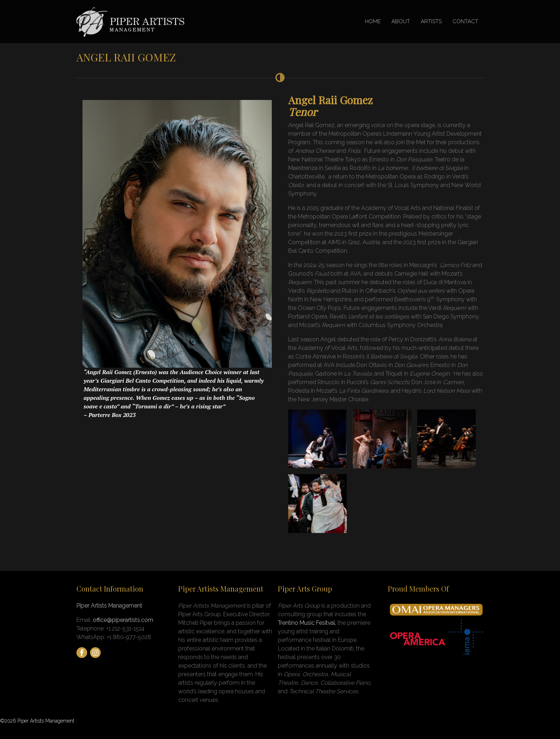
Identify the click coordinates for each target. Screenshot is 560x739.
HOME (373, 21)
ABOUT (401, 21)
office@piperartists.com (123, 620)
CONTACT (465, 21)
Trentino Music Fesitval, (308, 623)
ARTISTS (431, 21)
